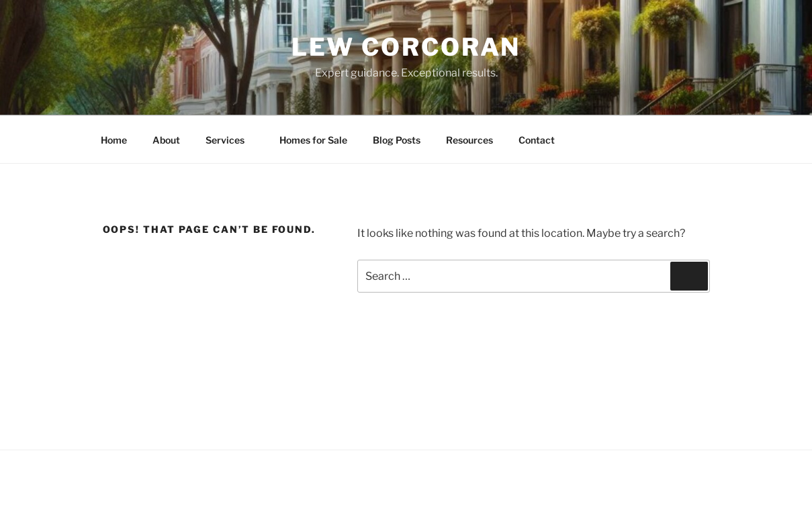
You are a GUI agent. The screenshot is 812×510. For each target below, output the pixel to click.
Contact (537, 140)
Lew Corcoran (406, 47)
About (166, 140)
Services (231, 140)
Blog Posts (397, 140)
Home (114, 140)
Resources (469, 140)
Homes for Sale (313, 140)
